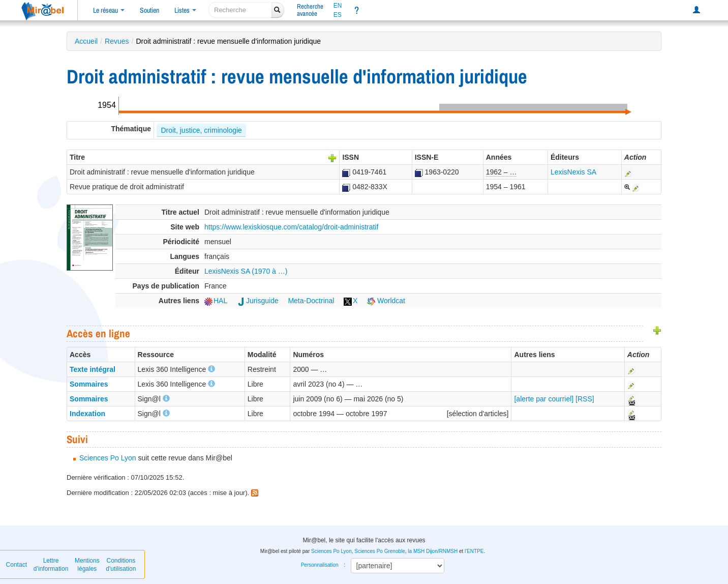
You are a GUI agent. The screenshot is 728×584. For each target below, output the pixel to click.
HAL (216, 301)
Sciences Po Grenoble (380, 551)
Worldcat (386, 301)
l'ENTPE (474, 551)
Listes (185, 10)
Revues (117, 41)
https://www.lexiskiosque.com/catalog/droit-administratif (291, 227)
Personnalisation (320, 565)
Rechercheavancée (310, 10)
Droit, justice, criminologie (201, 130)
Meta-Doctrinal (311, 301)
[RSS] (585, 399)
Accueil (86, 41)
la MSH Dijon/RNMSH (433, 551)
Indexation (87, 414)
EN (338, 6)
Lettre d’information (51, 565)
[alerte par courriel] (544, 399)
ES (338, 15)
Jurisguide (258, 301)
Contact (17, 565)
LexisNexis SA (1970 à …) (246, 271)
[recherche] (240, 10)
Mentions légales (87, 565)
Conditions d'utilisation (121, 565)
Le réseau (109, 10)
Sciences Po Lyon (108, 458)
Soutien (149, 10)
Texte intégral (93, 369)
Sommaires (89, 384)
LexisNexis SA (573, 172)
